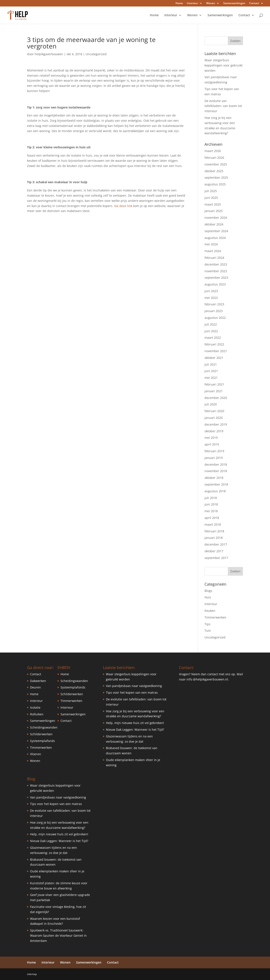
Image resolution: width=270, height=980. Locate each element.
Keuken (210, 611)
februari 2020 (214, 411)
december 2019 (216, 424)
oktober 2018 (214, 478)
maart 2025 (213, 204)
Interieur (192, 3)
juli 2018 (211, 498)
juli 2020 (211, 404)
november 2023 (216, 271)
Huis (208, 597)
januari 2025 (214, 211)
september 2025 (216, 177)
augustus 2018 (215, 491)
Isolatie (35, 707)
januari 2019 (214, 458)
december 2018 (216, 464)
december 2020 (216, 398)
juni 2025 (211, 198)
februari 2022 (214, 344)
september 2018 (216, 484)
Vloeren (36, 754)
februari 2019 (214, 451)
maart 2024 (213, 251)
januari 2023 (214, 311)
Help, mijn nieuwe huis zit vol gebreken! (59, 834)
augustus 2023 (215, 284)
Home (179, 3)
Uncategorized (96, 54)
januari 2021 (214, 391)
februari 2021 (214, 384)
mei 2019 (211, 438)
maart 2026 (213, 151)
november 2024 (216, 218)
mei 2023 (211, 298)
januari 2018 (214, 538)
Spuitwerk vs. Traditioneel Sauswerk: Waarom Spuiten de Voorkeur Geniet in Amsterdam (58, 935)
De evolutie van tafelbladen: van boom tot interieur (223, 106)
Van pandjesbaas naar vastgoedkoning (58, 797)
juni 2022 (211, 331)
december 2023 (216, 264)
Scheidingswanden (44, 727)
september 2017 (216, 558)
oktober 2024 (214, 224)
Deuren (35, 687)
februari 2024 (214, 258)
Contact (254, 3)
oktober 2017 (214, 551)
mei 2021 (211, 378)
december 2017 (216, 544)
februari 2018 (214, 531)
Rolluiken (37, 714)
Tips (208, 624)
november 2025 (216, 164)
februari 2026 (214, 158)
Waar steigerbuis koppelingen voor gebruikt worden (224, 65)
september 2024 (216, 231)
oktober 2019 (214, 431)
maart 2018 (213, 524)
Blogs (208, 591)
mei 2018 (211, 511)
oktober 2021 (214, 358)
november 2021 (216, 351)
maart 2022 (213, 338)
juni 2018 (211, 504)
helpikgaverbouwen (49, 54)
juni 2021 (211, 371)
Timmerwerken (215, 617)
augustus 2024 (215, 238)
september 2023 (216, 278)
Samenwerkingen (234, 3)
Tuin (208, 631)
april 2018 (212, 518)
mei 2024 (211, 244)
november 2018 (216, 471)
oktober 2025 (214, 171)
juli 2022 (211, 324)
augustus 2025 (215, 184)
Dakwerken (38, 681)
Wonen (211, 3)
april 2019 (212, 444)
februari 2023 (214, 304)
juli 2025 (211, 191)
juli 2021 (211, 364)
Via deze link (123, 206)
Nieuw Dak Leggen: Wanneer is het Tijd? (59, 841)
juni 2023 (211, 291)
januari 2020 (214, 418)
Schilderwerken (41, 734)
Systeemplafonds (42, 741)
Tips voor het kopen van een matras (56, 804)
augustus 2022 (215, 318)
